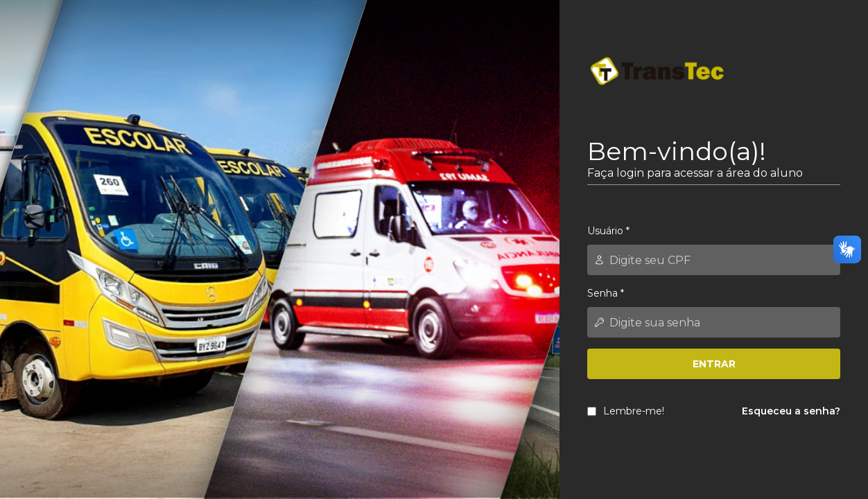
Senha (606, 293)
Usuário (608, 231)
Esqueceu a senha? (791, 411)
